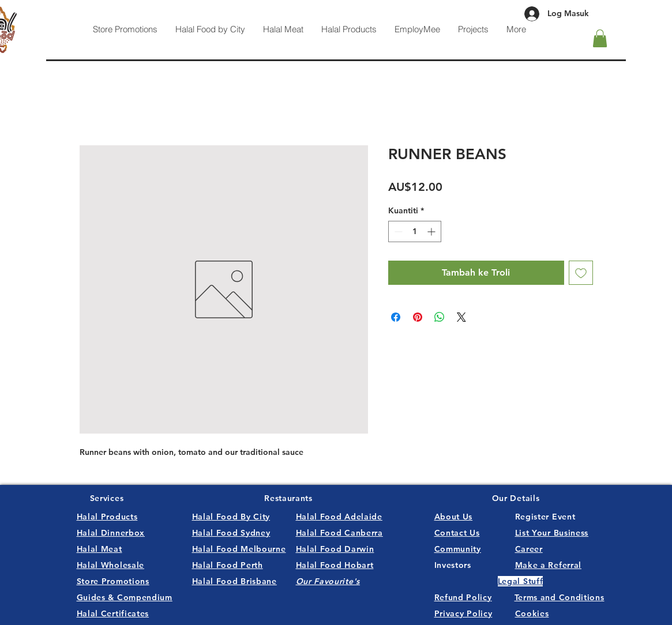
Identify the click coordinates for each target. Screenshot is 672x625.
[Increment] (432, 231)
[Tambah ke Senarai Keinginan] (581, 273)
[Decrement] (397, 231)
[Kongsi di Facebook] (396, 317)
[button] (600, 38)
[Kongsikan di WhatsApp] (440, 317)
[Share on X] (461, 317)
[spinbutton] (415, 231)
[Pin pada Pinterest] (418, 317)
